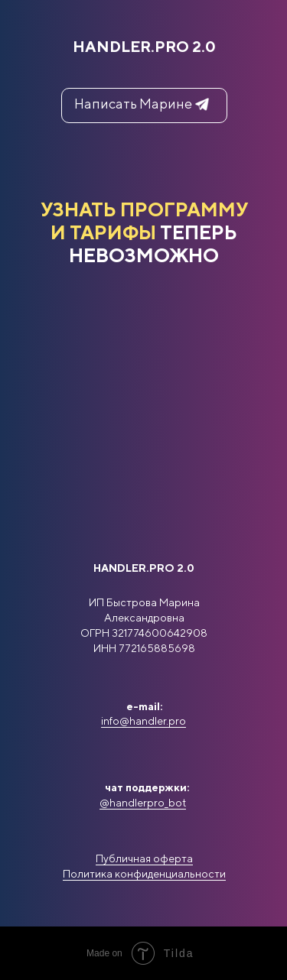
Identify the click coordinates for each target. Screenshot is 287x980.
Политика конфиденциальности (144, 874)
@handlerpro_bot (143, 803)
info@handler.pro (143, 721)
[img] (144, 684)
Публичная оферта (144, 858)
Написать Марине (133, 104)
